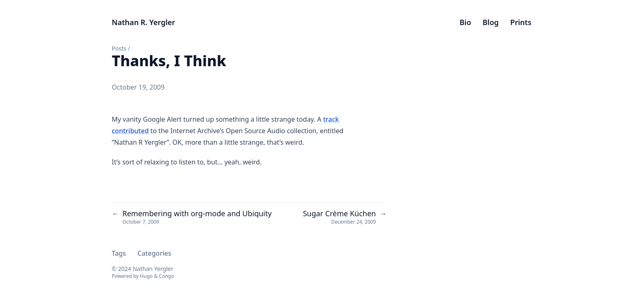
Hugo (146, 276)
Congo (167, 276)
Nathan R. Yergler (143, 22)
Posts (119, 48)
